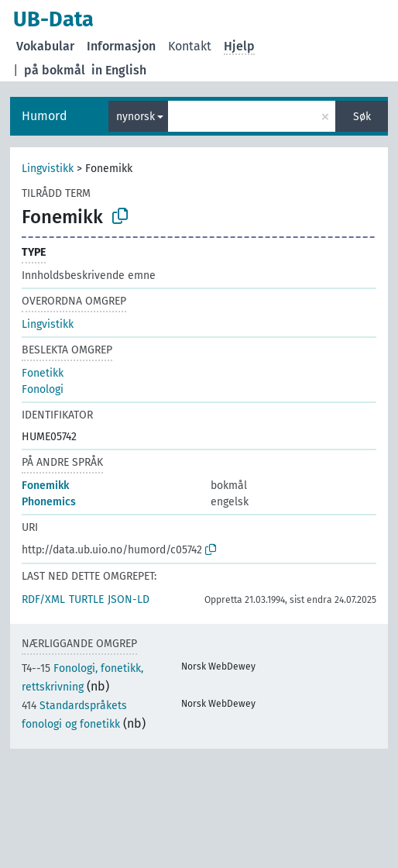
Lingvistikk (48, 169)
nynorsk (136, 117)
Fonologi (43, 389)
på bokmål (55, 70)
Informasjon (121, 46)
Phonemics (49, 502)
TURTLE (86, 599)
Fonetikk (43, 373)
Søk (362, 117)
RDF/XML (43, 599)
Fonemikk (45, 486)
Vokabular (45, 46)
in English (119, 70)
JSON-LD (129, 599)
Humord (45, 116)
